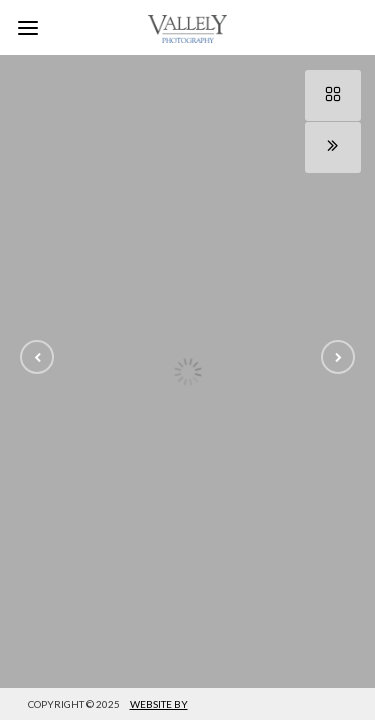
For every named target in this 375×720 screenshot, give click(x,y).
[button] (37, 357)
